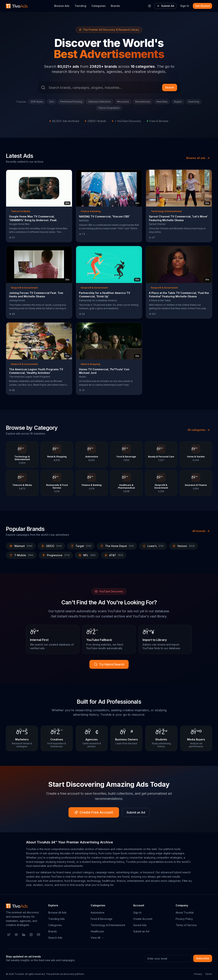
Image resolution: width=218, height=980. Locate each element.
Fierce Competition (109, 108)
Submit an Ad (136, 812)
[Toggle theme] (150, 6)
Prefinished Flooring (71, 102)
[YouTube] (16, 935)
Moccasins (123, 102)
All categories (199, 430)
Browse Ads (62, 6)
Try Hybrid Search (109, 664)
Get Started (202, 6)
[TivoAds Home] (17, 6)
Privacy (198, 974)
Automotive (98, 913)
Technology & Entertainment (108, 925)
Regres (178, 102)
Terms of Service (186, 925)
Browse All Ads (57, 913)
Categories (99, 6)
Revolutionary (143, 102)
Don (52, 102)
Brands (115, 6)
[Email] (38, 935)
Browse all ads (198, 158)
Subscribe (203, 958)
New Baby (162, 102)
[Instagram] (31, 935)
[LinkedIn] (24, 935)
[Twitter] (9, 935)
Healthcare (97, 931)
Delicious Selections (100, 102)
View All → (97, 938)
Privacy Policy (184, 919)
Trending (80, 6)
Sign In (185, 6)
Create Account (143, 919)
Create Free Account (94, 812)
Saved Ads (140, 925)
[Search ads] (109, 87)
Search (170, 87)
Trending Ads (57, 919)
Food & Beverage (102, 919)
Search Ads (55, 938)
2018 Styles (37, 102)
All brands (201, 531)
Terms (209, 974)
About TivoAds (185, 913)
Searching (194, 102)
